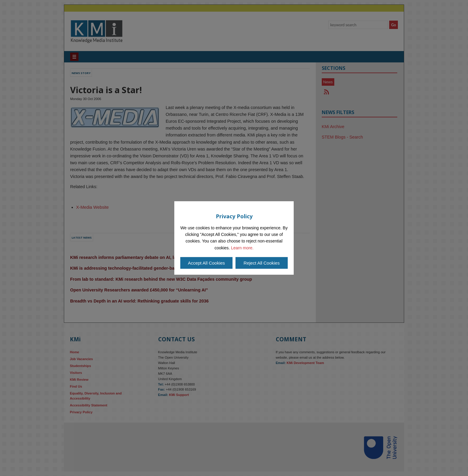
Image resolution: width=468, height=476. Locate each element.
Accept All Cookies (206, 263)
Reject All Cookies (262, 263)
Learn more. (242, 248)
